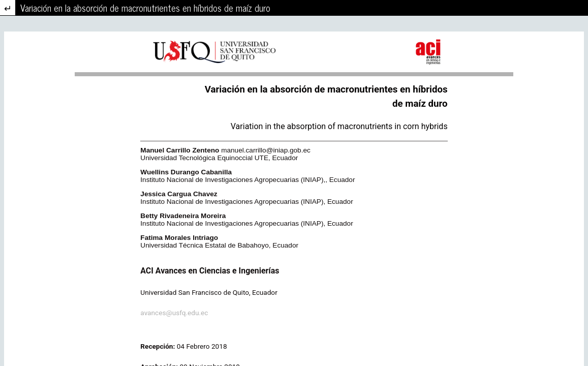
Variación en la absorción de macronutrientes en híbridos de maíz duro (145, 8)
